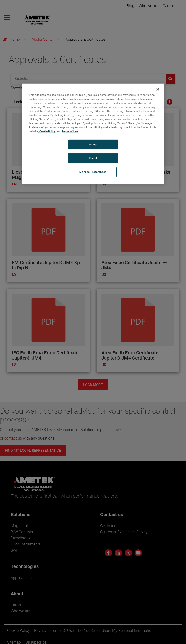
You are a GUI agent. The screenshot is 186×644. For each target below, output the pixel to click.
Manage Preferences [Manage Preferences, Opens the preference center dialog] (93, 172)
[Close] (158, 89)
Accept (93, 144)
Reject (93, 158)
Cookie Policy (48, 131)
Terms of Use (70, 131)
